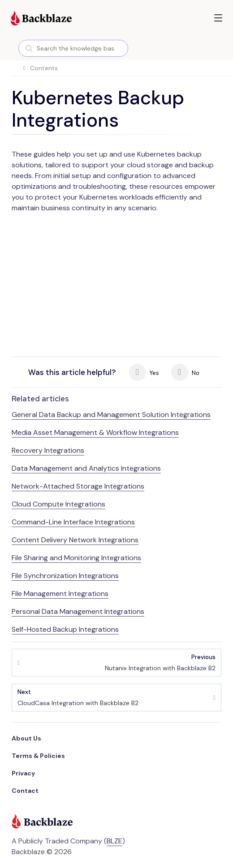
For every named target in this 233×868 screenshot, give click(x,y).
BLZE (114, 841)
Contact (25, 791)
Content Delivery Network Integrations (75, 540)
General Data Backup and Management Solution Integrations (111, 415)
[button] (218, 18)
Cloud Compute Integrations (58, 504)
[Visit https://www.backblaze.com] (41, 19)
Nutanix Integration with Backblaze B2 (160, 662)
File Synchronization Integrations (65, 576)
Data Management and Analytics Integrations (86, 468)
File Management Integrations (60, 594)
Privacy (23, 773)
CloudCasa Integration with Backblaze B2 (78, 697)
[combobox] (73, 48)
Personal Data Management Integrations (78, 611)
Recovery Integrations (48, 450)
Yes (144, 372)
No (185, 372)
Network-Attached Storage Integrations (78, 486)
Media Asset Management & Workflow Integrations (95, 432)
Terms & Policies (38, 756)
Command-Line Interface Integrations (73, 522)
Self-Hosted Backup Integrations (65, 629)
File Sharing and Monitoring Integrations (76, 558)
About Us (26, 738)
